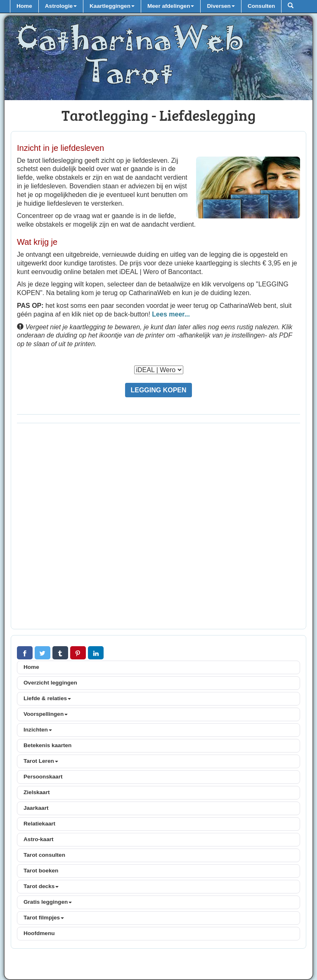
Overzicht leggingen (50, 683)
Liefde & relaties (47, 698)
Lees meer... (171, 314)
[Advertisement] (158, 528)
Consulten (261, 6)
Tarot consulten (44, 855)
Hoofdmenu (39, 933)
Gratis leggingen (48, 902)
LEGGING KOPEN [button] (158, 390)
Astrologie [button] (61, 6)
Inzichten (38, 730)
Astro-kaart (39, 839)
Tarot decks (41, 886)
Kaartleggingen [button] (112, 6)
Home (24, 6)
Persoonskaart (43, 777)
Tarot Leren (41, 761)
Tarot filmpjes (44, 918)
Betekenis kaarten (47, 745)
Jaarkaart (36, 808)
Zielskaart (37, 792)
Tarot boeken (41, 871)
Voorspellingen (46, 714)
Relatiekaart (39, 824)
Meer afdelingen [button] (171, 6)
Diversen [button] (221, 6)
